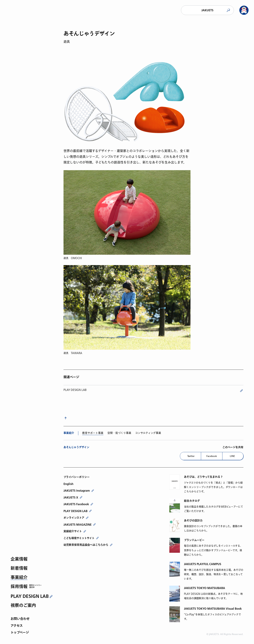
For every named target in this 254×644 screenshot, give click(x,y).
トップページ (20, 633)
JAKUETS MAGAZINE (78, 525)
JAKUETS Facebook (76, 504)
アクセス (17, 626)
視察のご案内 (23, 606)
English (68, 484)
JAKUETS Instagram (77, 491)
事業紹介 (19, 578)
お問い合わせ (20, 619)
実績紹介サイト (73, 531)
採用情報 (19, 587)
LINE (232, 456)
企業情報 (19, 559)
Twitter (191, 456)
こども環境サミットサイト (79, 538)
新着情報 (19, 569)
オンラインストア (74, 518)
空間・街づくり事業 (119, 433)
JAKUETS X (71, 497)
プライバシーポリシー (77, 477)
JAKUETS (207, 10)
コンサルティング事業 (148, 433)
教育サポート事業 (93, 433)
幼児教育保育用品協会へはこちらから (86, 545)
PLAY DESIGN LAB (30, 596)
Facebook (212, 456)
